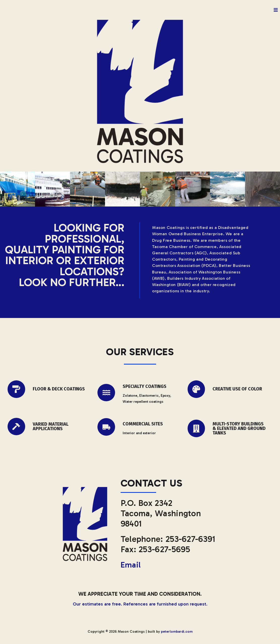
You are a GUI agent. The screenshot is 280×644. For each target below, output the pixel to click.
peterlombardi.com (177, 631)
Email (131, 565)
